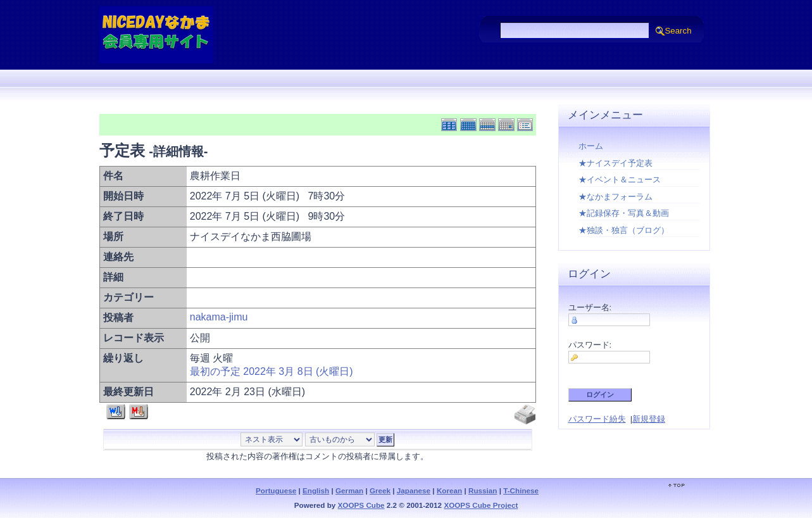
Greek (380, 490)
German (349, 490)
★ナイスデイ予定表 (615, 163)
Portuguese (276, 490)
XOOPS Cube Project (481, 505)
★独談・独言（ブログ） (624, 230)
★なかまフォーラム (615, 197)
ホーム (591, 146)
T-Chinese (521, 490)
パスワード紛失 (597, 419)
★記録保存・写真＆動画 (624, 213)
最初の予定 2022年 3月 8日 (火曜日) (272, 371)
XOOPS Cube (361, 505)
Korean (449, 490)
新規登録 (649, 419)
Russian (483, 490)
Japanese (414, 490)
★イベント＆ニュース (620, 180)
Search (678, 31)
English (316, 490)
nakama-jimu (219, 317)
